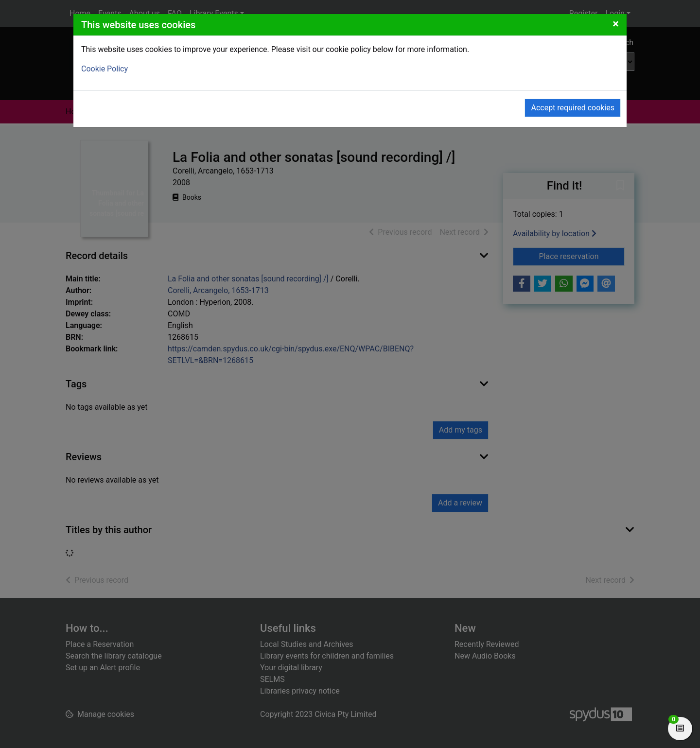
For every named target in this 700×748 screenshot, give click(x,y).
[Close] (616, 24)
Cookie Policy (105, 69)
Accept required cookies (573, 108)
